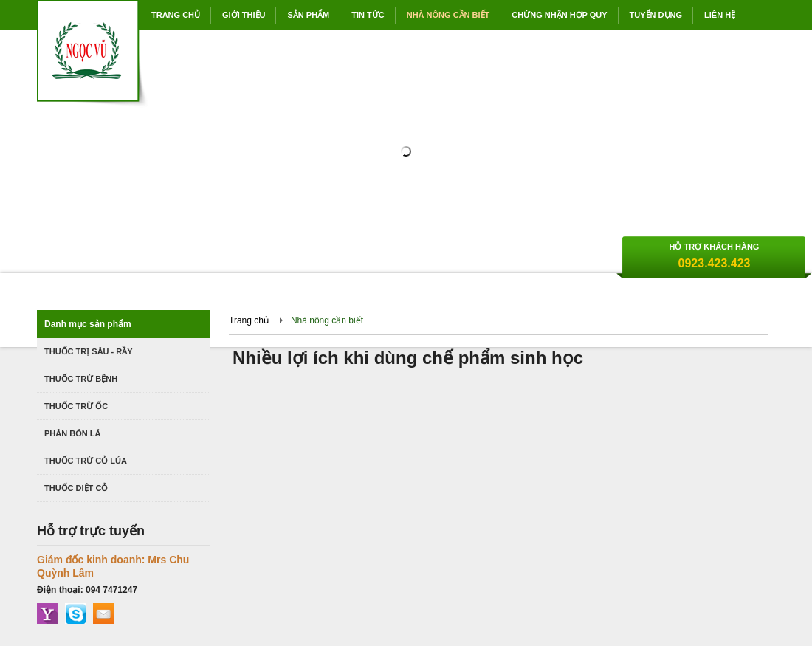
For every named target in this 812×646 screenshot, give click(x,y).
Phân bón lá (72, 433)
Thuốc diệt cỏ (76, 488)
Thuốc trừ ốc (76, 406)
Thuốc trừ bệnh (81, 379)
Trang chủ (249, 320)
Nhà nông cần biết (327, 320)
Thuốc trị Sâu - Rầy (89, 351)
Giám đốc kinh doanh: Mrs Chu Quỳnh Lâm (113, 566)
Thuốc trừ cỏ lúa (86, 461)
